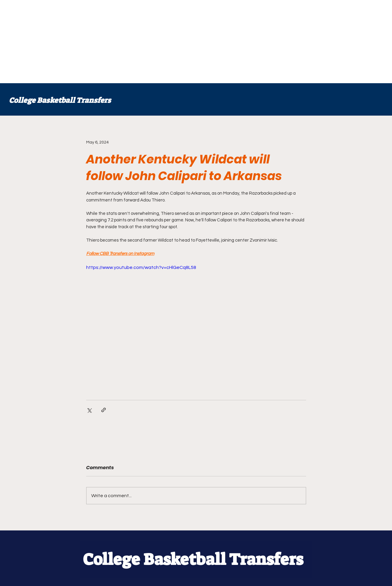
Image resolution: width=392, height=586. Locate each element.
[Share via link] (104, 410)
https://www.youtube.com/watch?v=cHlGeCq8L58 (141, 267)
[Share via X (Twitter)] (89, 410)
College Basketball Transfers (60, 100)
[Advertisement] (178, 42)
